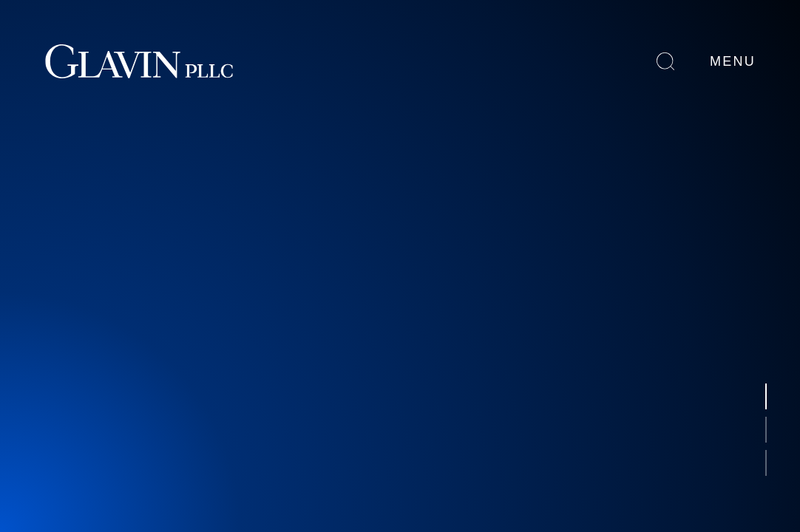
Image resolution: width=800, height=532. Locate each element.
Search (665, 61)
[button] (766, 396)
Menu (733, 61)
